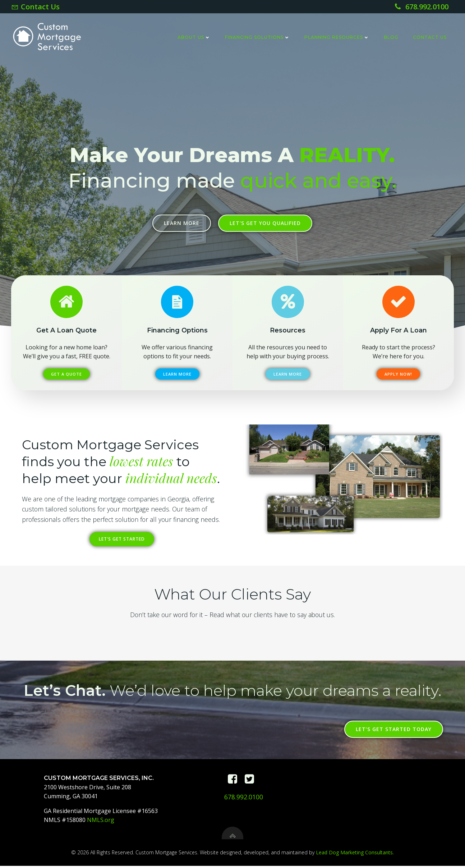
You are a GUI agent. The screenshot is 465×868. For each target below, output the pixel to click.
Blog (391, 37)
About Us (194, 37)
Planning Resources (337, 37)
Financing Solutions (257, 37)
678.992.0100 (244, 799)
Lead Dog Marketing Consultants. (355, 855)
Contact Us (430, 37)
